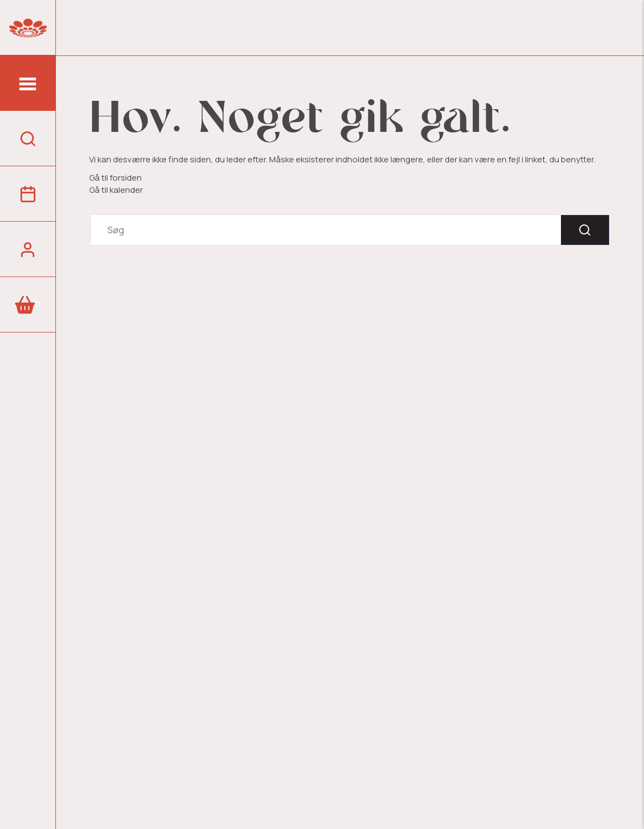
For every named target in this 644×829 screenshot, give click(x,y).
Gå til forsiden (115, 178)
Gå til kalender (116, 190)
